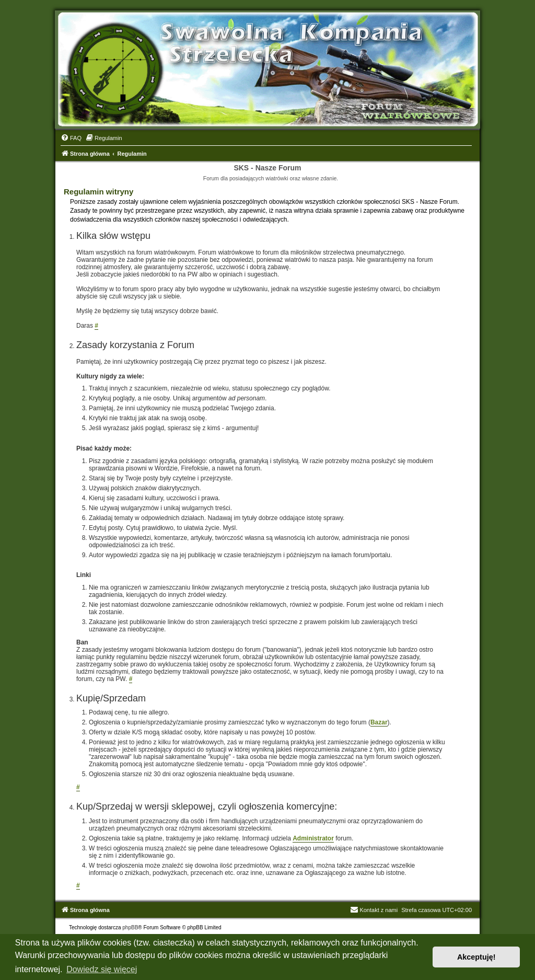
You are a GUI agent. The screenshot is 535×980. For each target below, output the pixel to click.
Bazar (379, 722)
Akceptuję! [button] (476, 957)
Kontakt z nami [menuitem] (374, 910)
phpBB (130, 927)
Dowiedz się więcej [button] (102, 969)
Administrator (313, 838)
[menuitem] (71, 138)
